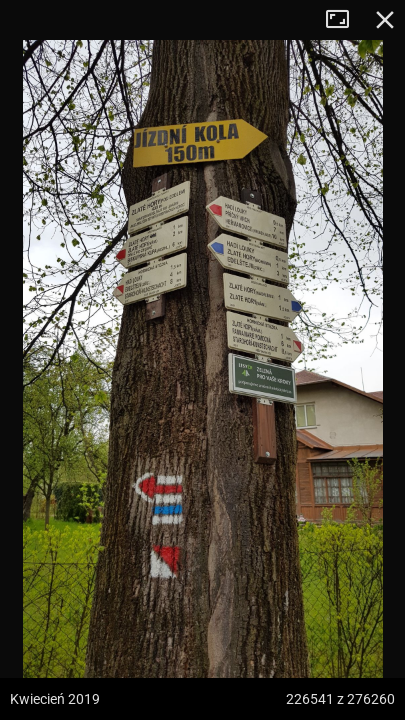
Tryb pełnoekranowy (345, 20)
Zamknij (385, 20)
